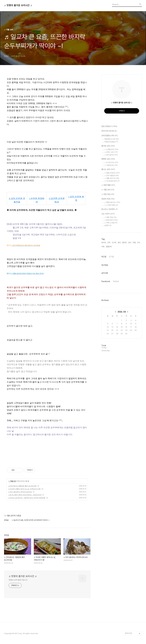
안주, (109, 243)
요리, (130, 243)
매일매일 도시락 (112, 139)
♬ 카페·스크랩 (111, 223)
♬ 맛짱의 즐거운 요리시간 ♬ (18, 5)
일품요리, (109, 247)
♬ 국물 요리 (12, 481)
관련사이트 (128, 633)
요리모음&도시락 (109, 136)
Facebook (106, 281)
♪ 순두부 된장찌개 (37, 200)
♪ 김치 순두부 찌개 (76, 198)
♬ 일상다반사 (111, 220)
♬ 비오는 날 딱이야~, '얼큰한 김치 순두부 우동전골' (27, 498)
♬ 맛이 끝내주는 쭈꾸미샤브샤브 (20, 492)
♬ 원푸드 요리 (111, 152)
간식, (139, 243)
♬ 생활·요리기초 (112, 178)
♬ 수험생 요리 (111, 165)
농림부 (108, 225)
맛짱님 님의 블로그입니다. (18, 580)
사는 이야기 (108, 214)
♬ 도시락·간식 (111, 163)
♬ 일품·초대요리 (112, 173)
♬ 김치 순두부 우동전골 (17, 200)
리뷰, (103, 247)
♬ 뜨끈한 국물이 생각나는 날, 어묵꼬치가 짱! (24, 489)
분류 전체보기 (109, 126)
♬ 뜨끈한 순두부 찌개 (57, 200)
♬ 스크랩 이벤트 (111, 205)
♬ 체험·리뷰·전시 (112, 202)
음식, (119, 243)
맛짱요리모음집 (111, 142)
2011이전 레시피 (109, 131)
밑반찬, (125, 243)
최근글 (104, 257)
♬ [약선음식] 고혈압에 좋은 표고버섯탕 (22, 486)
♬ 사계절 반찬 (111, 149)
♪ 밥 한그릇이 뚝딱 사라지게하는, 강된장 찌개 (25, 495)
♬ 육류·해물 (108, 185)
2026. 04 (122, 312)
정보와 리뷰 (108, 199)
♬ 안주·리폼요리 (112, 176)
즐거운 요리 (108, 146)
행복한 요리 (108, 159)
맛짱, (134, 243)
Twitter (116, 281)
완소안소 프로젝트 (109, 209)
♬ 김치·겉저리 (111, 155)
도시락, (114, 243)
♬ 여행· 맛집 (110, 217)
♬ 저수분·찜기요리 (112, 181)
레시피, (104, 243)
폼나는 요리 (108, 169)
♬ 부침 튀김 (108, 194)
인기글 (111, 257)
